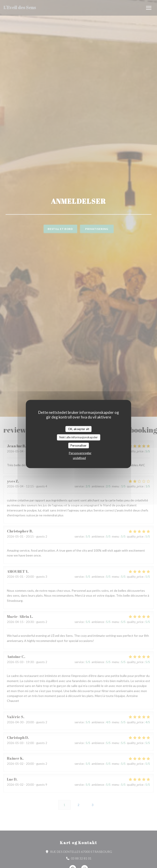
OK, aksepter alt (79, 429)
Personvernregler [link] (80, 453)
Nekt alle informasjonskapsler (78, 437)
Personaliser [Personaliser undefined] (78, 445)
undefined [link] (79, 458)
